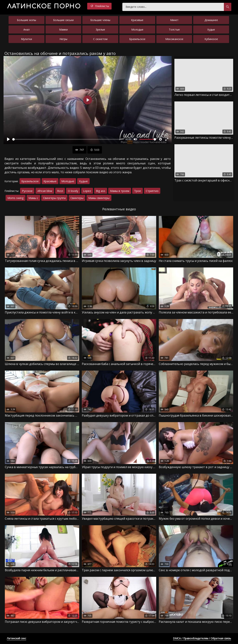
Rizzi (60, 191)
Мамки (63, 30)
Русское (27, 191)
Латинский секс (17, 639)
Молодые (137, 30)
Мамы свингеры (99, 198)
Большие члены (100, 20)
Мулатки (26, 39)
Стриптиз (152, 191)
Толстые (174, 30)
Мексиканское (174, 39)
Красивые (137, 20)
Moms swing (16, 198)
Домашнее (211, 20)
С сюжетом (100, 39)
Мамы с (33, 198)
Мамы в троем (120, 191)
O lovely (73, 191)
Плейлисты (100, 6)
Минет (174, 20)
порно (44, 6)
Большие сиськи (63, 20)
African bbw (45, 191)
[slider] (68, 139)
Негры (63, 39)
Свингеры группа (54, 198)
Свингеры (77, 198)
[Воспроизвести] (8, 139)
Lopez (87, 191)
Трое (138, 191)
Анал (26, 30)
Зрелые (100, 30)
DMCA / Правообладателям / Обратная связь (202, 639)
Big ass (101, 191)
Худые (211, 30)
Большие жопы (26, 20)
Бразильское (137, 39)
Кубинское (211, 39)
